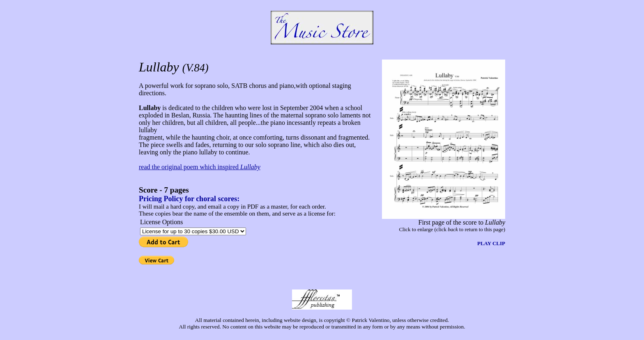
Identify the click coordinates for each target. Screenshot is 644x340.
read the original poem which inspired (200, 167)
